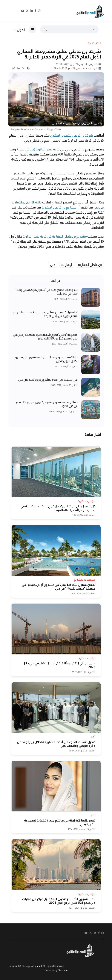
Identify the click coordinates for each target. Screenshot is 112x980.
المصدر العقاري (34, 966)
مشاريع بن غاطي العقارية (59, 207)
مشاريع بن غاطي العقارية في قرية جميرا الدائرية (55, 236)
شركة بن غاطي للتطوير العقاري (72, 135)
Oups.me (63, 970)
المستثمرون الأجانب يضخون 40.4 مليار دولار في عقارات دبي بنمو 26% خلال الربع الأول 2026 (59, 901)
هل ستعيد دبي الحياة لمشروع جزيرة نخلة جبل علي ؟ (47, 380)
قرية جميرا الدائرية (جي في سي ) (39, 149)
